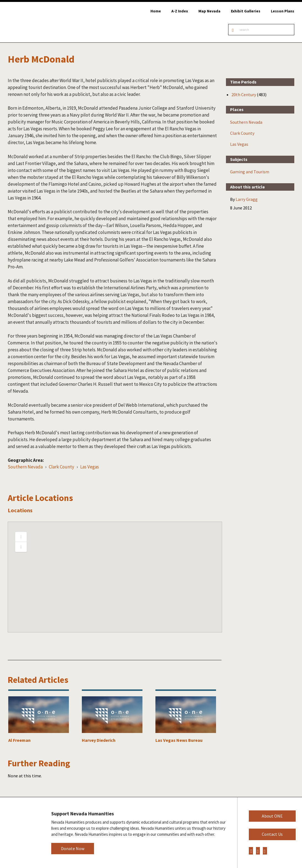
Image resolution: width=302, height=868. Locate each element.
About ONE (272, 816)
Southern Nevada (25, 467)
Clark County (61, 467)
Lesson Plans (283, 11)
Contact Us (272, 834)
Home (156, 11)
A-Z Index (180, 11)
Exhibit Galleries (246, 11)
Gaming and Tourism (250, 172)
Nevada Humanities (21, 832)
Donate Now (73, 848)
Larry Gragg (247, 199)
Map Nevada (209, 11)
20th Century (244, 95)
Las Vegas (90, 467)
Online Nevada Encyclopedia (33, 22)
